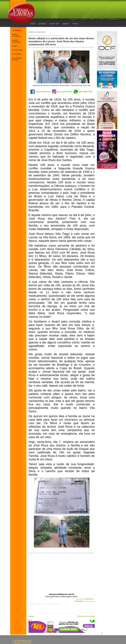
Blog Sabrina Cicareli (17, 59)
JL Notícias (17, 30)
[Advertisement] (74, 10)
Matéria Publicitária (16, 41)
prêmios (43, 24)
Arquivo (83, 19)
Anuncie (92, 19)
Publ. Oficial (17, 54)
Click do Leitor (18, 50)
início (33, 24)
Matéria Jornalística (16, 35)
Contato (101, 19)
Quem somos (73, 19)
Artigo (14, 46)
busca (75, 24)
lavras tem (54, 24)
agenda (66, 24)
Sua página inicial (113, 19)
